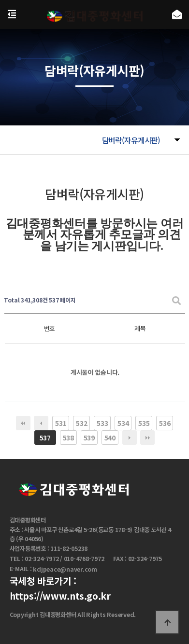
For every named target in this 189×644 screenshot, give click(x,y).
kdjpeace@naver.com (65, 569)
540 (110, 438)
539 (89, 438)
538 (68, 438)
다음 (130, 438)
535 (144, 423)
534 (123, 423)
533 (102, 423)
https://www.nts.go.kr (60, 596)
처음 (23, 423)
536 (165, 423)
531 (61, 423)
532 (81, 423)
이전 (41, 423)
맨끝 (147, 438)
